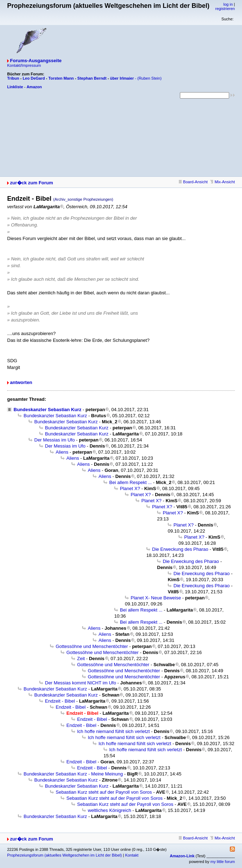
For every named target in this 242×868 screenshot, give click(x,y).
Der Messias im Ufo (54, 440)
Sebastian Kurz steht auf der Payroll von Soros (104, 792)
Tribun (13, 78)
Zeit (81, 659)
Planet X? (130, 488)
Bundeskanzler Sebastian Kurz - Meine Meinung (73, 774)
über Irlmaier (122, 78)
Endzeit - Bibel (60, 701)
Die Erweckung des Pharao (180, 549)
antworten (21, 382)
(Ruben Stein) (150, 78)
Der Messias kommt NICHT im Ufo (80, 683)
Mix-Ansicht (223, 182)
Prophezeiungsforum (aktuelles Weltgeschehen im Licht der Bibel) (64, 855)
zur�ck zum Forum (32, 183)
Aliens (62, 452)
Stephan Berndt (92, 78)
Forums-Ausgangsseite (36, 61)
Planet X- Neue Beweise (156, 598)
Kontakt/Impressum (24, 65)
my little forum (223, 862)
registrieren (225, 9)
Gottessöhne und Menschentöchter (92, 646)
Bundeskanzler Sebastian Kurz (47, 410)
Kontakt (132, 855)
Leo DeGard (34, 78)
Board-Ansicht (193, 182)
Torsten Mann (61, 78)
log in (228, 4)
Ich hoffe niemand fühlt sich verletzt (114, 731)
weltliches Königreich (109, 810)
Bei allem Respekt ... (130, 482)
